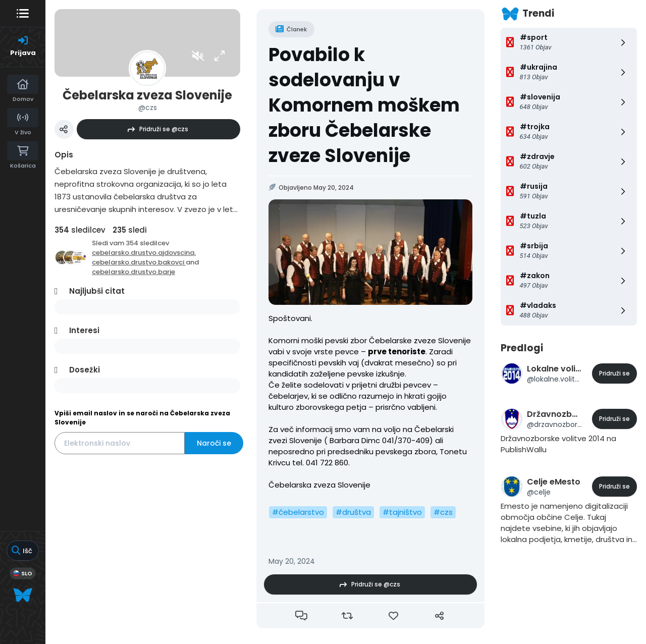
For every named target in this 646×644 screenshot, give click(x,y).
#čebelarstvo (298, 512)
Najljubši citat (97, 291)
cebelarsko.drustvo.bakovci (139, 262)
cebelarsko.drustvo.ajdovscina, (144, 253)
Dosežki (85, 370)
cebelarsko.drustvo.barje (133, 272)
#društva (353, 512)
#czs (443, 512)
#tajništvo (402, 512)
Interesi (84, 330)
